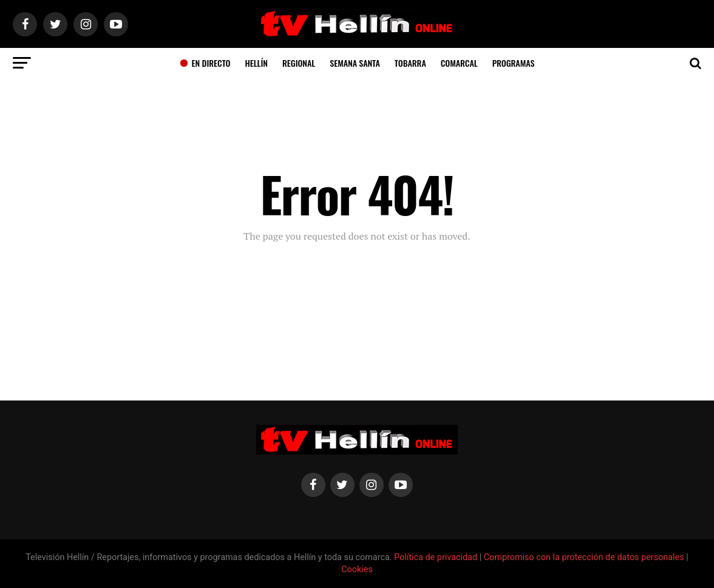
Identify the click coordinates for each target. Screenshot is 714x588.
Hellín (257, 63)
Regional (299, 63)
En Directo (205, 63)
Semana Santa (355, 63)
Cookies (357, 569)
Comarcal (459, 63)
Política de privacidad (437, 557)
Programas (514, 63)
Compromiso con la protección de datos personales (584, 557)
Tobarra (410, 63)
